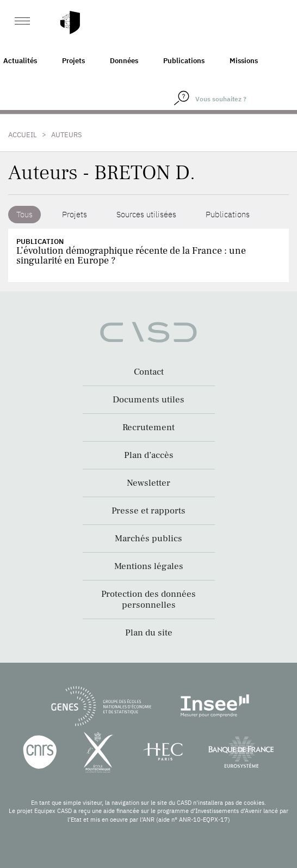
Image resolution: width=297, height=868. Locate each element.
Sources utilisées (146, 214)
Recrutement (148, 427)
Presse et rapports (148, 511)
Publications (184, 61)
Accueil (23, 135)
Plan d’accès (149, 455)
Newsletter (148, 483)
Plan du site (149, 633)
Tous (24, 214)
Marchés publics (148, 539)
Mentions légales (149, 566)
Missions (244, 61)
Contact (149, 372)
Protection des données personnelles (148, 600)
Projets (73, 61)
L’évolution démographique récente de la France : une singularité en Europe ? (131, 256)
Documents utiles (148, 400)
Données (124, 61)
